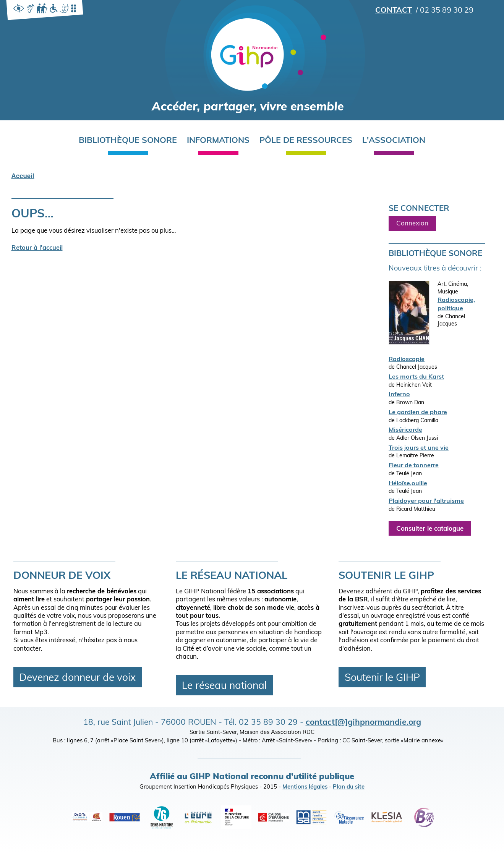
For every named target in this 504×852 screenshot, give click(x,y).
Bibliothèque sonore (128, 141)
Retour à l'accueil (37, 248)
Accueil (23, 176)
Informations (218, 141)
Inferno (399, 395)
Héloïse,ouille (408, 484)
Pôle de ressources (306, 141)
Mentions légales (305, 787)
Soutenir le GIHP (382, 678)
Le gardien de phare (418, 413)
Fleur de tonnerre (414, 466)
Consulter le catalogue (430, 529)
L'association (394, 141)
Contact (394, 11)
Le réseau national (224, 686)
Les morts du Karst (416, 377)
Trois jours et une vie (419, 448)
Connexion (412, 224)
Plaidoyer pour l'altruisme (426, 501)
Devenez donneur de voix (77, 678)
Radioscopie (407, 360)
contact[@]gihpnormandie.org (363, 723)
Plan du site (349, 787)
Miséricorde (405, 430)
